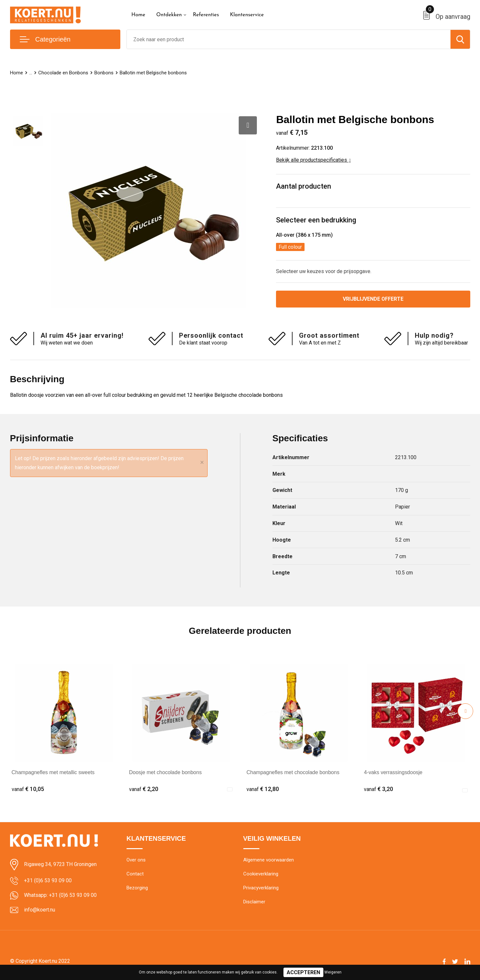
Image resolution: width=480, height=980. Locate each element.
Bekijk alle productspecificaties (313, 160)
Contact (135, 874)
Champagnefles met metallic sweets (53, 772)
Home (138, 15)
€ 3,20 (378, 789)
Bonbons (104, 73)
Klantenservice (247, 15)
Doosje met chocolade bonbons (165, 772)
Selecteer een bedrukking (316, 220)
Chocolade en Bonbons (63, 73)
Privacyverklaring (261, 888)
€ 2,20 (144, 789)
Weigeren (333, 972)
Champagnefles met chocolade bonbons (293, 772)
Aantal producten (304, 186)
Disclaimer (254, 902)
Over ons (136, 860)
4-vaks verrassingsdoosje (393, 772)
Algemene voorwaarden (269, 860)
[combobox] (289, 39)
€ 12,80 (263, 789)
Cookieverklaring (261, 874)
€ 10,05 (28, 789)
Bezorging (137, 888)
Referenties (206, 15)
